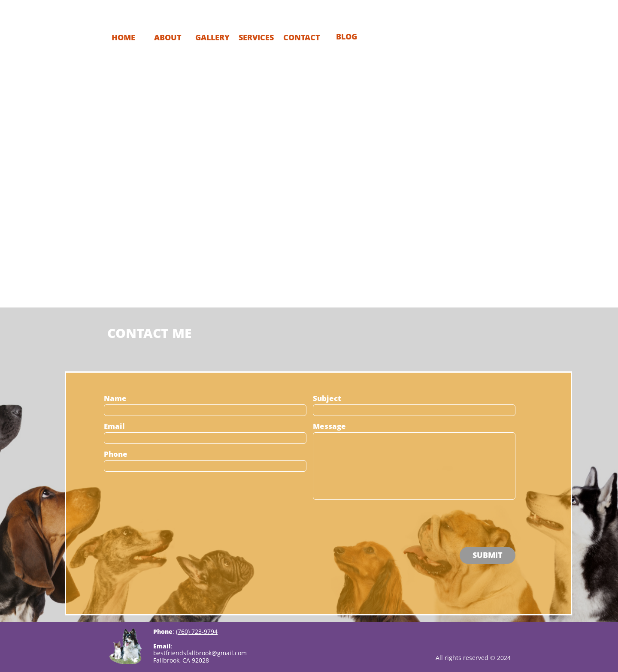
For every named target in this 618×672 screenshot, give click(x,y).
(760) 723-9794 (197, 631)
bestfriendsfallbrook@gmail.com (200, 653)
